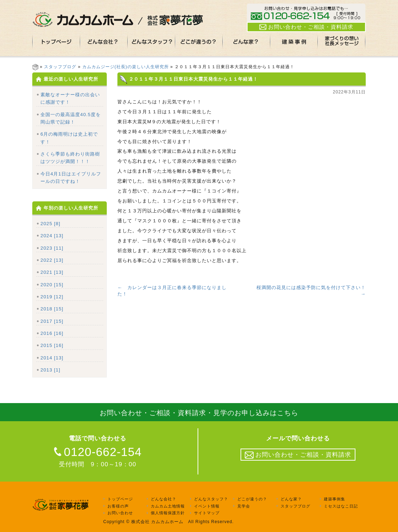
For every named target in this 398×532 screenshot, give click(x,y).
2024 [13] (52, 236)
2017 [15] (52, 321)
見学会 (244, 506)
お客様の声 (118, 506)
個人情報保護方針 (168, 513)
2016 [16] (52, 333)
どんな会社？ (164, 499)
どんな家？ (291, 499)
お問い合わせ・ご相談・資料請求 (306, 27)
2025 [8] (50, 224)
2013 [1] (50, 370)
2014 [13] (52, 358)
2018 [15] (52, 309)
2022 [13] (52, 260)
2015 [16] (52, 345)
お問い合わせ (120, 513)
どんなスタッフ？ (211, 499)
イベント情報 (207, 506)
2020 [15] (52, 285)
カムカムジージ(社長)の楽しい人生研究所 (126, 67)
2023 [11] (52, 248)
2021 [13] (52, 272)
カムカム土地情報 (168, 506)
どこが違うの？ (252, 499)
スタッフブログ (60, 67)
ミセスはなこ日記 (341, 506)
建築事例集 (335, 499)
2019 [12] (52, 297)
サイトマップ (207, 513)
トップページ (120, 499)
